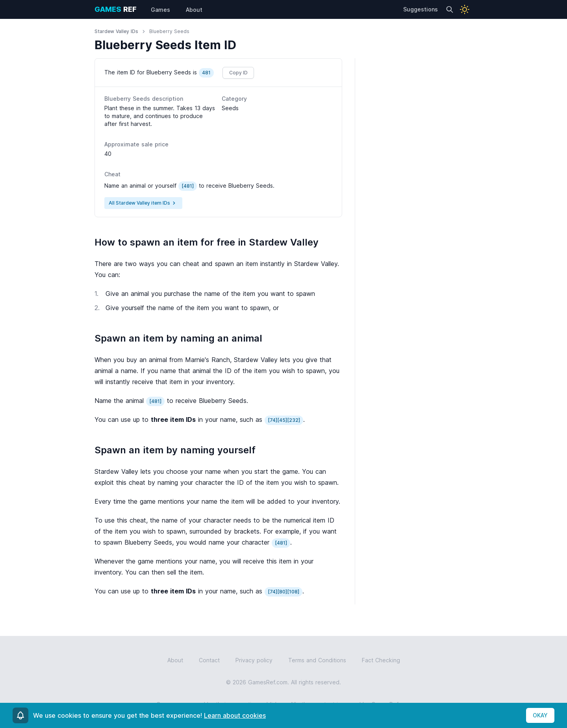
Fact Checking (381, 660)
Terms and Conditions (317, 660)
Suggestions (421, 9)
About (175, 660)
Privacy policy (254, 660)
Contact (209, 660)
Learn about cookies (235, 715)
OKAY (540, 715)
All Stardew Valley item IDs (143, 203)
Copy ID (238, 73)
